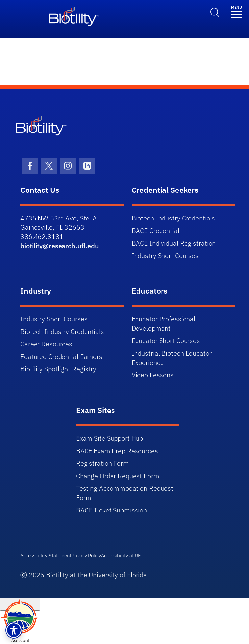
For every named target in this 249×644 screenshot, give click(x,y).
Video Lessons (153, 375)
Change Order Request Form (118, 476)
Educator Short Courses (166, 341)
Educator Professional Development (163, 323)
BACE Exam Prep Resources (117, 451)
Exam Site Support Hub (110, 438)
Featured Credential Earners (61, 356)
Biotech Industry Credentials (173, 218)
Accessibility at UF (121, 556)
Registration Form (102, 463)
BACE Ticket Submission (112, 510)
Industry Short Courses (165, 256)
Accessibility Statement (46, 556)
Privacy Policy (86, 556)
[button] (14, 630)
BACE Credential (155, 231)
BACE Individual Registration (174, 243)
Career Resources (46, 344)
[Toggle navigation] (237, 11)
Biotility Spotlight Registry (58, 369)
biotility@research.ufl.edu (60, 246)
